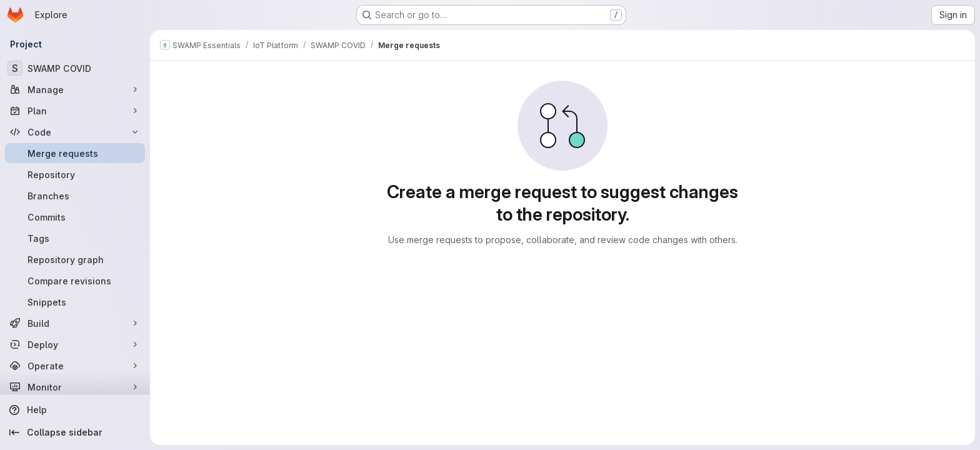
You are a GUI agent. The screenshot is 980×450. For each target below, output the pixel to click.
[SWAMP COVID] (75, 68)
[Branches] (75, 196)
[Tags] (75, 238)
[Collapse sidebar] (75, 432)
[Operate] (75, 366)
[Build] (75, 323)
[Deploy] (75, 344)
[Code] (75, 132)
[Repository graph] (75, 259)
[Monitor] (75, 387)
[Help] (75, 410)
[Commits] (75, 217)
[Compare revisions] (75, 281)
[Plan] (75, 111)
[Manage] (75, 89)
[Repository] (75, 174)
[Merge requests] (75, 153)
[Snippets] (75, 302)
